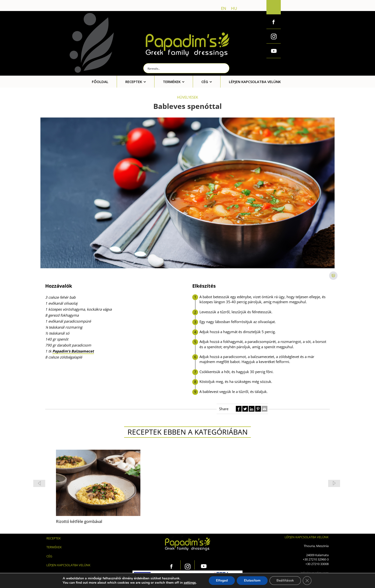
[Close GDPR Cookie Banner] (307, 581)
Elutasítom (252, 580)
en (224, 8)
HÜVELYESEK (187, 97)
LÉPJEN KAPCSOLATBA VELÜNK (68, 565)
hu (234, 8)
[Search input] (187, 68)
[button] (334, 483)
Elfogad (222, 580)
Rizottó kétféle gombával (79, 521)
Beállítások (285, 580)
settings (190, 583)
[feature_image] (98, 482)
